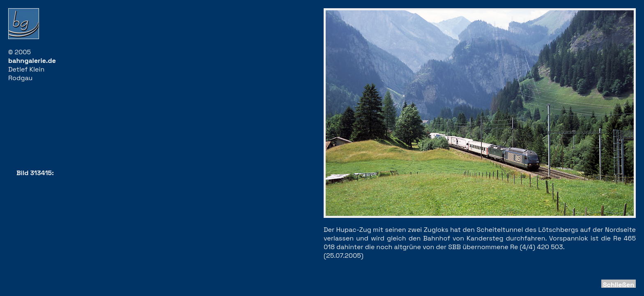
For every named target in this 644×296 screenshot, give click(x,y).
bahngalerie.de (32, 61)
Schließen (619, 285)
